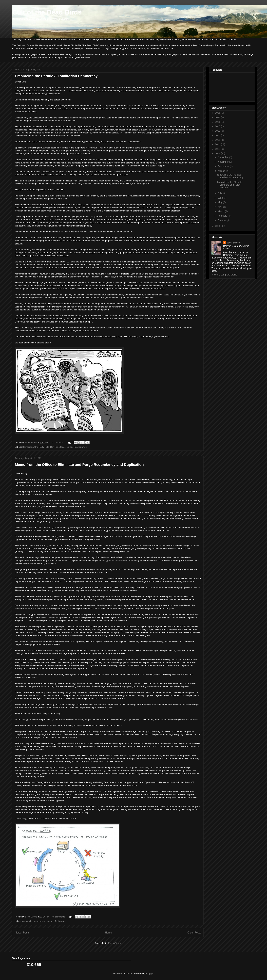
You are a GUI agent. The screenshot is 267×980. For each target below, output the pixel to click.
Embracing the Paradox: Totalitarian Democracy (56, 76)
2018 (218, 126)
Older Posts (194, 933)
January (222, 220)
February (223, 216)
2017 (218, 131)
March (221, 211)
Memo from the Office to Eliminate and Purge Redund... (230, 185)
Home (109, 933)
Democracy (28, 447)
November (223, 162)
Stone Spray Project (56, 650)
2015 (218, 140)
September (224, 166)
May (220, 202)
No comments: (58, 442)
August (222, 171)
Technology (60, 921)
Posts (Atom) (114, 943)
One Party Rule (42, 447)
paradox (50, 921)
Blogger (150, 973)
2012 (218, 153)
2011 (218, 226)
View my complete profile (224, 275)
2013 (218, 149)
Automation (28, 921)
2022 (218, 117)
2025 (218, 113)
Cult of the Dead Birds (47, 12)
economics (39, 921)
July (220, 193)
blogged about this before (115, 560)
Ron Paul (55, 447)
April (220, 207)
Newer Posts (22, 933)
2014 (218, 144)
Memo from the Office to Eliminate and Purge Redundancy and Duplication (79, 465)
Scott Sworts (234, 243)
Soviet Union (66, 447)
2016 (218, 135)
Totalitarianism (80, 447)
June (221, 198)
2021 (218, 122)
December (223, 157)
